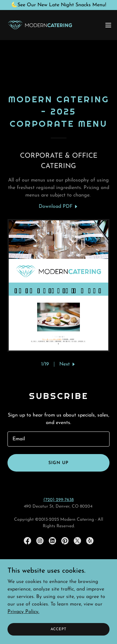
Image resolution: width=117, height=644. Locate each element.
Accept (58, 629)
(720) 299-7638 (58, 500)
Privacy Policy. (23, 611)
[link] (40, 25)
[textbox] (58, 439)
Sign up (58, 463)
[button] (108, 25)
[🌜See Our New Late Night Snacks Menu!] (58, 5)
